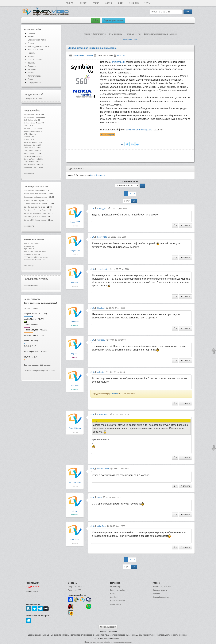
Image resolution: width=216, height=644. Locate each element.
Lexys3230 (75, 251)
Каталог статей (34, 76)
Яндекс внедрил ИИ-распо (35, 204)
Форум (147, 3)
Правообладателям (161, 597)
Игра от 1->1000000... (32, 243)
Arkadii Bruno (75, 428)
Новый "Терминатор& (33, 200)
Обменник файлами (37, 40)
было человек (98, 175)
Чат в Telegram (108, 135)
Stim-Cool (75, 540)
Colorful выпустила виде (34, 207)
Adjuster (75, 386)
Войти (95, 20)
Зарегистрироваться (113, 20)
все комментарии (31, 286)
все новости (29, 226)
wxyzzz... (75, 354)
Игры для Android (36, 50)
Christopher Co (29, 145)
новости (43, 187)
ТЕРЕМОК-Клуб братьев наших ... (36, 257)
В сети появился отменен (35, 194)
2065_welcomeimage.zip (139, 130)
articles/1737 (118, 62)
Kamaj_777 (75, 222)
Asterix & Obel (29, 137)
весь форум (29, 266)
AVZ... (26, 134)
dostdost (121, 55)
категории (127, 40)
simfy (75, 511)
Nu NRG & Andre (30, 142)
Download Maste (30, 131)
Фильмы (31, 63)
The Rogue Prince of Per (34, 210)
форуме (40, 239)
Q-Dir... (26, 126)
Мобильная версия (108, 627)
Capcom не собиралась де (35, 197)
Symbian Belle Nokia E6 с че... (35, 260)
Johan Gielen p (29, 148)
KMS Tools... (28, 120)
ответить (185, 226)
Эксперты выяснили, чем (35, 213)
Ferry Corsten (29, 162)
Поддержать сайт (34, 95)
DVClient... (28, 128)
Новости (83, 3)
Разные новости (35, 60)
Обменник (134, 3)
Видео (121, 3)
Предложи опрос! (47, 371)
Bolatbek (75, 322)
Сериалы (32, 66)
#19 (92, 208)
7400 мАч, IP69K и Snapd (35, 217)
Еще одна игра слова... (32, 254)
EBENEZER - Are (30, 167)
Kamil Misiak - (29, 156)
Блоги (113, 594)
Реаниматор (115, 587)
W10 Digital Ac (29, 117)
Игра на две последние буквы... (36, 252)
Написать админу (160, 590)
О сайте (113, 597)
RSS (136, 40)
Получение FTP (74, 590)
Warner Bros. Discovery (34, 190)
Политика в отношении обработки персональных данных (108, 642)
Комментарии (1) (31, 371)
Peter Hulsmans (29, 165)
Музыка (31, 56)
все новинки (29, 173)
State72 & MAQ (30, 153)
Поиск (30, 79)
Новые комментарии (36, 279)
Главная (70, 3)
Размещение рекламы (162, 587)
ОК (134, 201)
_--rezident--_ (75, 283)
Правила (156, 594)
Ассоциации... (29, 246)
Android (109, 3)
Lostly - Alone (28, 151)
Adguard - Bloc (29, 114)
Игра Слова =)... (30, 249)
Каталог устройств (118, 590)
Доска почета (116, 604)
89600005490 (75, 482)
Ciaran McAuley (29, 159)
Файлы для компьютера (38, 46)
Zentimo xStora (29, 123)
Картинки (32, 69)
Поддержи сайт (35, 82)
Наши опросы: (32, 299)
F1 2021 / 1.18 (29, 139)
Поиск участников (118, 601)
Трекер (96, 3)
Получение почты (75, 587)
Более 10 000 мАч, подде (35, 220)
